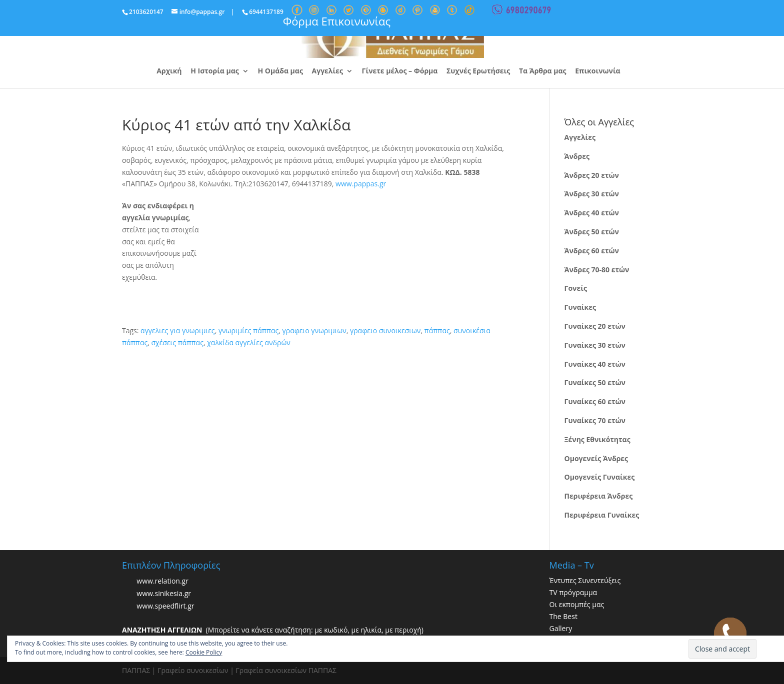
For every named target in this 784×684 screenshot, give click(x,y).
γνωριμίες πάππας (248, 331)
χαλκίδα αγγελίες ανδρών (249, 342)
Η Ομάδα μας (280, 71)
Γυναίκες (580, 307)
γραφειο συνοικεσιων (385, 331)
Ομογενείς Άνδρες (596, 458)
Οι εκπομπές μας (577, 604)
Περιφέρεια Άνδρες (599, 496)
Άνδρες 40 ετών (592, 213)
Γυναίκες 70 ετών (595, 420)
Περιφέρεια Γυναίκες (602, 515)
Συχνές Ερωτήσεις (478, 71)
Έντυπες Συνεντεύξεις (585, 580)
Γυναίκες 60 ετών (595, 401)
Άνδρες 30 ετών (592, 194)
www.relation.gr (162, 581)
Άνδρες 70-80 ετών (597, 270)
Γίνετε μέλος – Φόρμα (400, 71)
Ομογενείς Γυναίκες (600, 477)
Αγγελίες (327, 71)
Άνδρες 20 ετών (592, 175)
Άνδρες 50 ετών (592, 232)
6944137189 (266, 12)
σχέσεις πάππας (177, 342)
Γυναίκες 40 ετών (595, 364)
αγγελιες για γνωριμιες (178, 331)
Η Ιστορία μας (215, 71)
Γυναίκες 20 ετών (595, 326)
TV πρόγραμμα (573, 592)
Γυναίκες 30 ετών (595, 345)
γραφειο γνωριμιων (314, 331)
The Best (563, 616)
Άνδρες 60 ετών (592, 251)
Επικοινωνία (597, 71)
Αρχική (169, 71)
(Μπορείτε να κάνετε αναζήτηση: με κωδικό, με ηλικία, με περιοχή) (273, 630)
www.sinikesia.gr (164, 594)
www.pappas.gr (361, 184)
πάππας (437, 331)
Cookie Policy (204, 652)
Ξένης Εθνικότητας (597, 439)
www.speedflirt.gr (165, 606)
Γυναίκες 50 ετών (595, 382)
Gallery (561, 628)
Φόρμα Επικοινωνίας (337, 21)
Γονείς (576, 288)
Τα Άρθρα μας (543, 71)
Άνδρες (577, 156)
